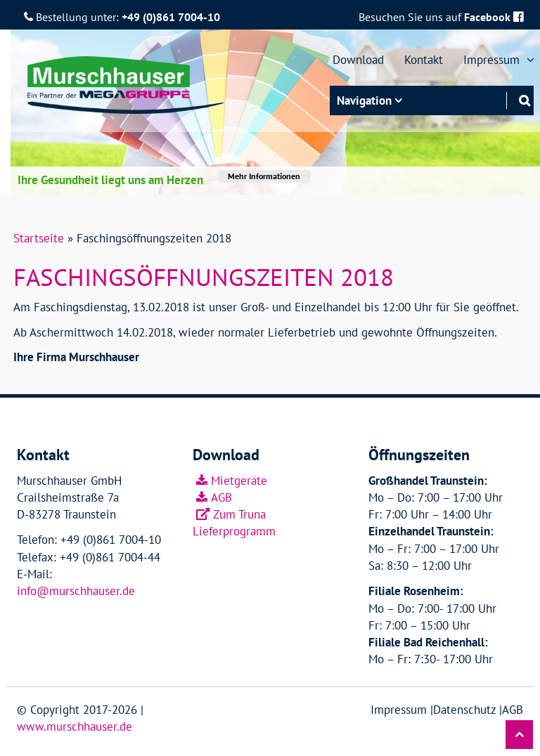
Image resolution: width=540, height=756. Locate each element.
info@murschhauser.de (76, 591)
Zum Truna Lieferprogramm (234, 523)
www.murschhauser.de (75, 726)
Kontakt (424, 60)
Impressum (399, 710)
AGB (221, 497)
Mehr (264, 176)
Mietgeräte (239, 481)
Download (358, 60)
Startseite (39, 238)
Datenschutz (464, 710)
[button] (519, 735)
